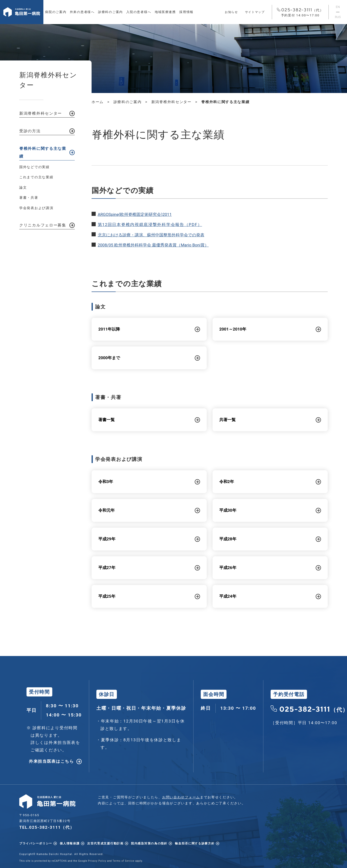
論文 (23, 187)
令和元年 (107, 510)
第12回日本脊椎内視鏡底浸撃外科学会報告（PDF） (150, 225)
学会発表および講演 (36, 208)
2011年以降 (109, 329)
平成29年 (107, 539)
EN (338, 7)
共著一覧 (227, 420)
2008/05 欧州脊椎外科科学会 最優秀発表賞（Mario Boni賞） (153, 245)
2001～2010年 (233, 329)
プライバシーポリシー (36, 843)
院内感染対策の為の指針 (149, 843)
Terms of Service (123, 861)
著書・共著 (29, 198)
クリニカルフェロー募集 (43, 225)
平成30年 (228, 510)
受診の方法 (30, 131)
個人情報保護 (70, 843)
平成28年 (228, 539)
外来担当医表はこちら (51, 761)
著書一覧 (107, 420)
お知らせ (231, 12)
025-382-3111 (300, 13)
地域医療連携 (165, 12)
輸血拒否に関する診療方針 (195, 843)
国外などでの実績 (34, 167)
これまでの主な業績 (36, 177)
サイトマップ (255, 12)
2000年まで (109, 358)
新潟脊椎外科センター (41, 113)
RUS (338, 17)
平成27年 (107, 568)
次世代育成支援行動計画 (105, 843)
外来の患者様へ (82, 12)
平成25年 (107, 596)
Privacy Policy (97, 861)
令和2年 (227, 482)
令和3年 (106, 482)
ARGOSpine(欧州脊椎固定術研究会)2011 (135, 214)
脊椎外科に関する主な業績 (43, 152)
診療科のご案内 (110, 12)
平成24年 (228, 596)
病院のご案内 (56, 12)
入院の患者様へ (139, 12)
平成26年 (228, 568)
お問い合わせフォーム (181, 797)
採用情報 (186, 12)
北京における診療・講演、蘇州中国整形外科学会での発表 (151, 235)
